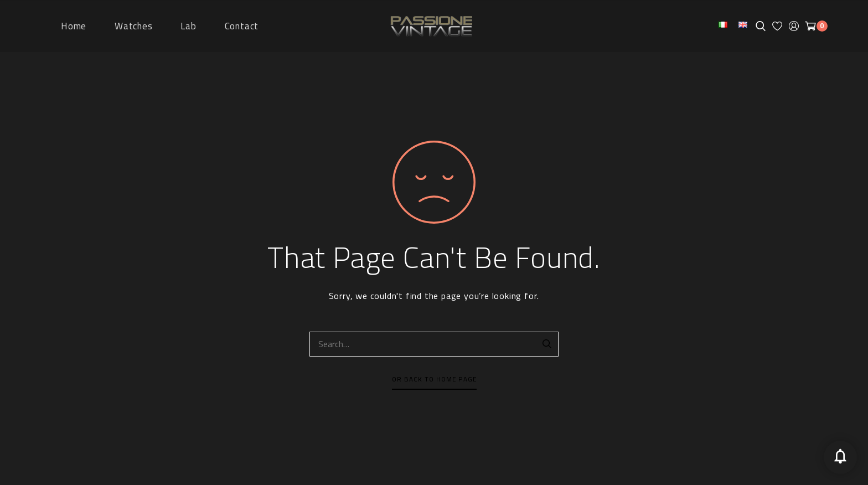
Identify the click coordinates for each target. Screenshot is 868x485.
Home (74, 26)
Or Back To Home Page (434, 379)
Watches (134, 26)
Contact (242, 26)
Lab (188, 26)
